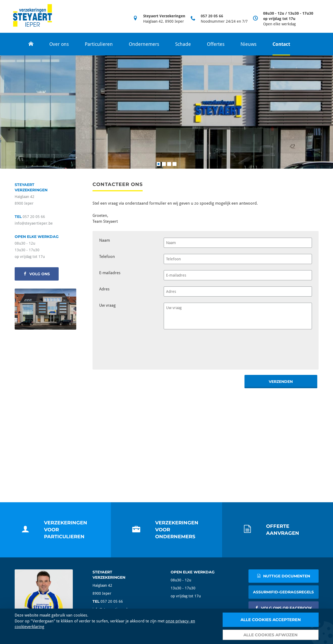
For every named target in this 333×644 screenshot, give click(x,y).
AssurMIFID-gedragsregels (283, 592)
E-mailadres (110, 273)
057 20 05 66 (212, 16)
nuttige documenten (284, 576)
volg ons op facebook (283, 608)
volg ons (37, 274)
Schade (183, 44)
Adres (104, 289)
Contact (281, 44)
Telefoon (107, 257)
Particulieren (99, 44)
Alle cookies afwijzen (270, 635)
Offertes (216, 44)
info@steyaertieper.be (34, 223)
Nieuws (248, 44)
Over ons (59, 44)
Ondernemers (144, 44)
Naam (105, 240)
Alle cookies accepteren (271, 620)
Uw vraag (107, 305)
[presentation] (204, 347)
